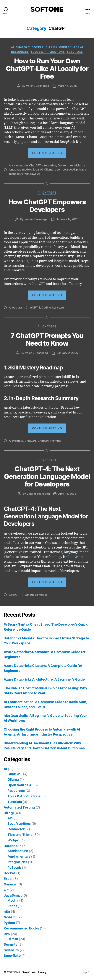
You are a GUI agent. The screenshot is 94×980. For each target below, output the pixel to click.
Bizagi (9, 813)
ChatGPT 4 (33, 308)
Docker (38, 47)
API (10, 818)
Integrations (17, 862)
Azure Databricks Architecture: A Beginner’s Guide (44, 679)
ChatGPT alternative (43, 165)
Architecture (18, 851)
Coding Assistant (53, 308)
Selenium (11, 950)
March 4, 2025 (67, 86)
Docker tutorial (67, 165)
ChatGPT (23, 47)
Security (11, 944)
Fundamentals (19, 856)
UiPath (13, 939)
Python (9, 923)
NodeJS (10, 917)
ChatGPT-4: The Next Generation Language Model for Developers (47, 476)
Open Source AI (71, 47)
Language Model (36, 595)
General (10, 884)
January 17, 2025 (67, 219)
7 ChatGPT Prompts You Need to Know (47, 339)
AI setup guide (18, 165)
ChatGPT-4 (75, 557)
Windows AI (32, 174)
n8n (7, 912)
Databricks (12, 846)
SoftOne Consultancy (31, 972)
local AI (38, 169)
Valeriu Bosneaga (38, 86)
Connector (16, 829)
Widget (13, 840)
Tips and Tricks (20, 835)
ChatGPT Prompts (50, 441)
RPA (7, 934)
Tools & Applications (48, 52)
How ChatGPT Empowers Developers (47, 206)
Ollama (51, 47)
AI (13, 47)
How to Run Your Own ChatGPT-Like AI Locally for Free (47, 69)
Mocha (13, 900)
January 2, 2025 (67, 353)
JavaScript (13, 895)
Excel (8, 879)
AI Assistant (17, 308)
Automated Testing (19, 807)
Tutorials (75, 52)
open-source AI (65, 169)
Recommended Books (21, 928)
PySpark (14, 868)
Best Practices (19, 824)
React (12, 906)
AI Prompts (16, 441)
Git (6, 890)
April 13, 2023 (67, 494)
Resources (20, 52)
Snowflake (12, 956)
